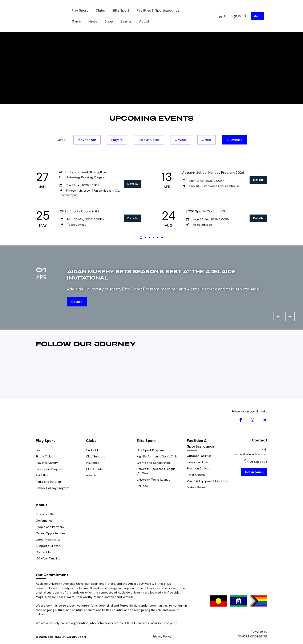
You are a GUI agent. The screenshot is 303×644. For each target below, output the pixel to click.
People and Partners (50, 527)
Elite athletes (149, 140)
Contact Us (44, 552)
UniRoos (142, 486)
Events (126, 21)
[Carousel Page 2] (145, 238)
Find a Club (43, 456)
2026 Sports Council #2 (80, 211)
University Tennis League (153, 480)
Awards (91, 475)
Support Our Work (49, 546)
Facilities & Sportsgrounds (158, 10)
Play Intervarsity (47, 463)
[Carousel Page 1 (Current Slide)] (141, 238)
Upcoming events (151, 118)
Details (133, 184)
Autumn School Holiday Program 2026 (213, 173)
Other (207, 140)
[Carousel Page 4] (154, 238)
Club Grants (94, 469)
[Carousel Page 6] (162, 238)
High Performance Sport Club (157, 456)
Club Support (95, 456)
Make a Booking (198, 487)
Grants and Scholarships (154, 463)
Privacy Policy (162, 636)
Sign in (238, 16)
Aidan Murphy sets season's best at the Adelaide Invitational (151, 274)
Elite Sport (121, 10)
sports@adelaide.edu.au (250, 452)
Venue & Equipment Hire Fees (207, 481)
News (93, 21)
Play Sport (80, 10)
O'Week (181, 140)
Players (117, 140)
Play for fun (87, 140)
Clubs (100, 10)
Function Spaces (198, 468)
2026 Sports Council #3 (205, 211)
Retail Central (196, 475)
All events (234, 140)
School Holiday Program (52, 488)
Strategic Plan (45, 514)
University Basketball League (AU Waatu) (156, 471)
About (144, 21)
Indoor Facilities (198, 462)
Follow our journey (86, 344)
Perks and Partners (49, 482)
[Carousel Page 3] (149, 238)
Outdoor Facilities (199, 456)
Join (257, 16)
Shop (109, 21)
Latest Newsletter (48, 539)
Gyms (76, 21)
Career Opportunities (50, 533)
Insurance (93, 463)
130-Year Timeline (48, 558)
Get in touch (254, 472)
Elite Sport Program (49, 469)
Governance (44, 521)
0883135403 (256, 462)
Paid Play (42, 475)
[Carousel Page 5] (158, 238)
